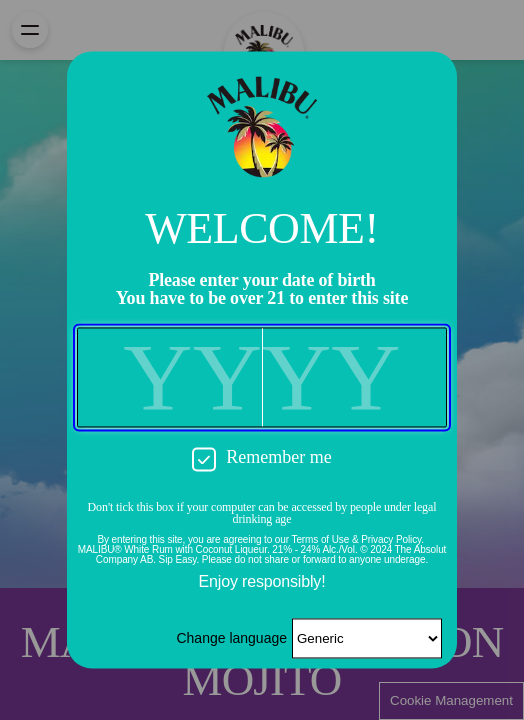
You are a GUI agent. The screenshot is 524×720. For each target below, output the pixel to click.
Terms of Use (321, 540)
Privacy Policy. (392, 540)
